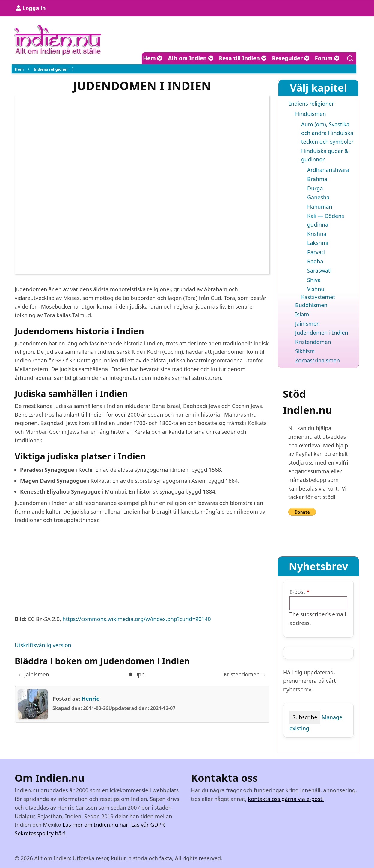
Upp (137, 674)
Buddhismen (311, 305)
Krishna (317, 234)
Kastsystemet (318, 297)
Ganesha (318, 197)
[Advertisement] (142, 573)
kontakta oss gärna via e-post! (286, 799)
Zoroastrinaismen (318, 360)
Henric (90, 699)
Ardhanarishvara (328, 170)
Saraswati (319, 271)
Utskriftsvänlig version (43, 645)
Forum (327, 58)
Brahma (317, 179)
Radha (315, 261)
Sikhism (305, 351)
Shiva (314, 280)
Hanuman (320, 207)
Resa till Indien (243, 58)
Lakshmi (318, 243)
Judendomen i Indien (322, 333)
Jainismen (33, 674)
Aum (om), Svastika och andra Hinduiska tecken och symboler (327, 133)
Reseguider (291, 58)
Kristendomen (245, 674)
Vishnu (316, 289)
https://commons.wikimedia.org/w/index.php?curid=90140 (137, 619)
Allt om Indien (191, 58)
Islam (302, 314)
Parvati (316, 252)
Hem (153, 58)
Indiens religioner (51, 69)
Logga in (34, 8)
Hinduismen (311, 114)
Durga (315, 188)
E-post (297, 592)
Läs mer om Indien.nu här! (96, 825)
